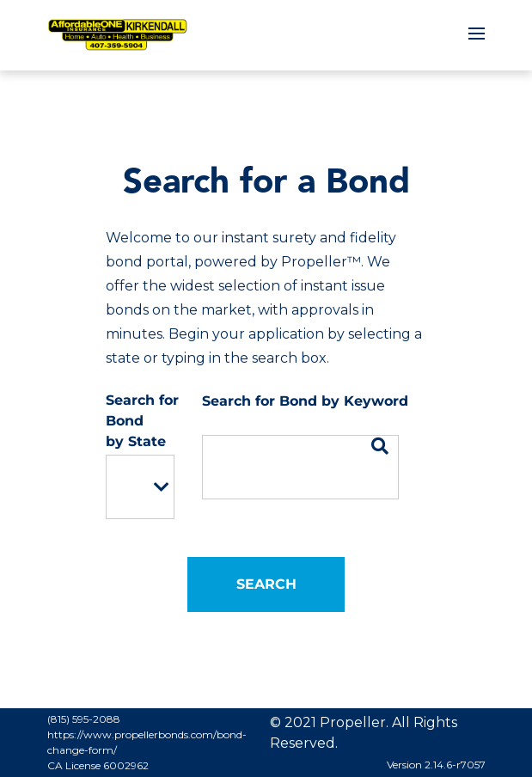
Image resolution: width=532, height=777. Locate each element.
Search (266, 584)
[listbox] (140, 487)
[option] (128, 487)
